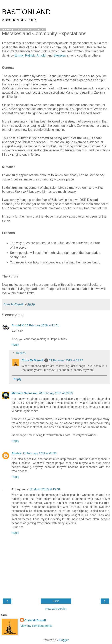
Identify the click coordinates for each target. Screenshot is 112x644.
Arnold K (18, 325)
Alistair (16, 453)
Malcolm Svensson (25, 393)
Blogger (64, 640)
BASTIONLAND (26, 12)
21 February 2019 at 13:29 (66, 360)
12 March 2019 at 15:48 (45, 489)
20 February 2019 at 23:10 (56, 393)
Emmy (19, 55)
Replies (21, 353)
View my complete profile (36, 626)
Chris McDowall (32, 360)
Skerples (60, 55)
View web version (56, 609)
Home (56, 601)
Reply (15, 345)
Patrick (30, 55)
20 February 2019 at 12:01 (42, 325)
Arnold (41, 55)
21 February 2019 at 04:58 (40, 453)
